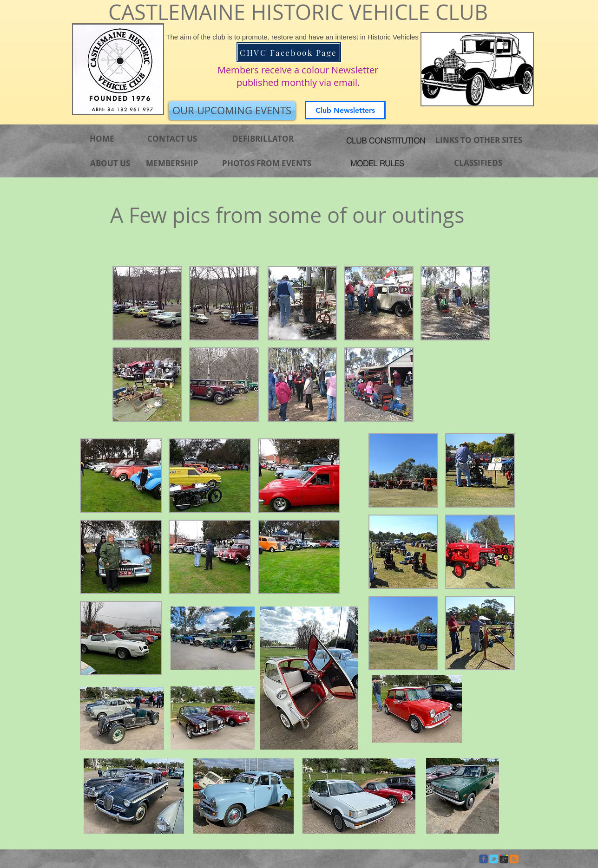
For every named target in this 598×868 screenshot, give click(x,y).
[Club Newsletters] (345, 110)
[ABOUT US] (110, 163)
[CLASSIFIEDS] (478, 163)
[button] (147, 303)
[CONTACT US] (172, 139)
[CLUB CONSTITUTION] (386, 140)
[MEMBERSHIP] (172, 163)
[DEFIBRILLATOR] (263, 139)
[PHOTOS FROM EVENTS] (267, 163)
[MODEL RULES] (377, 163)
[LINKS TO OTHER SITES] (479, 140)
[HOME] (102, 139)
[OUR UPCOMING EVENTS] (232, 111)
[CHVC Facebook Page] (289, 52)
